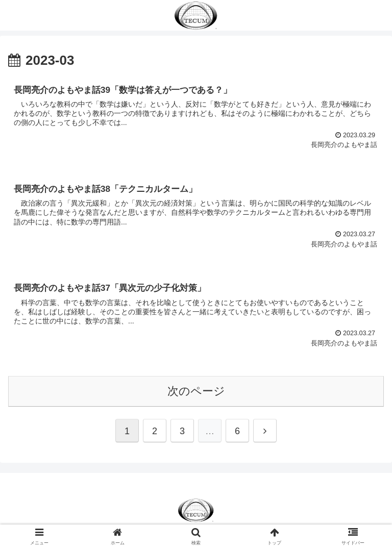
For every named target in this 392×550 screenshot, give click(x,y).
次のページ (196, 391)
